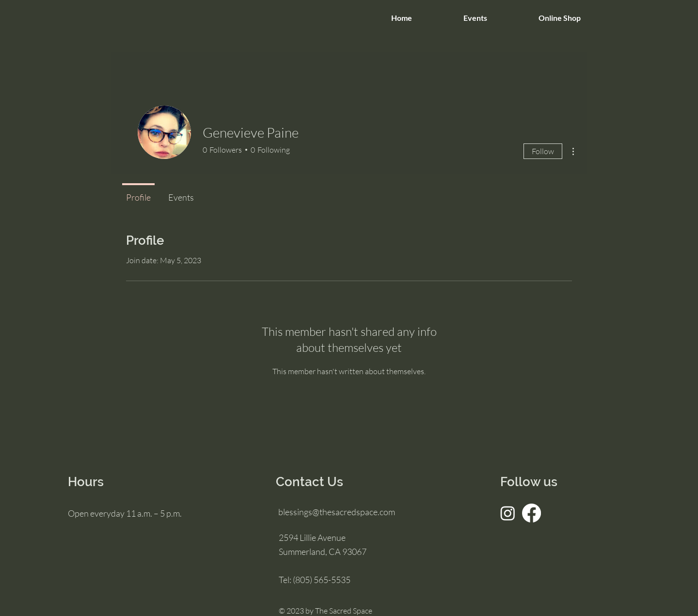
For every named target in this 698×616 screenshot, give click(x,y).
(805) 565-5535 (322, 580)
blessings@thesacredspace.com (337, 512)
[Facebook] (531, 513)
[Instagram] (508, 513)
